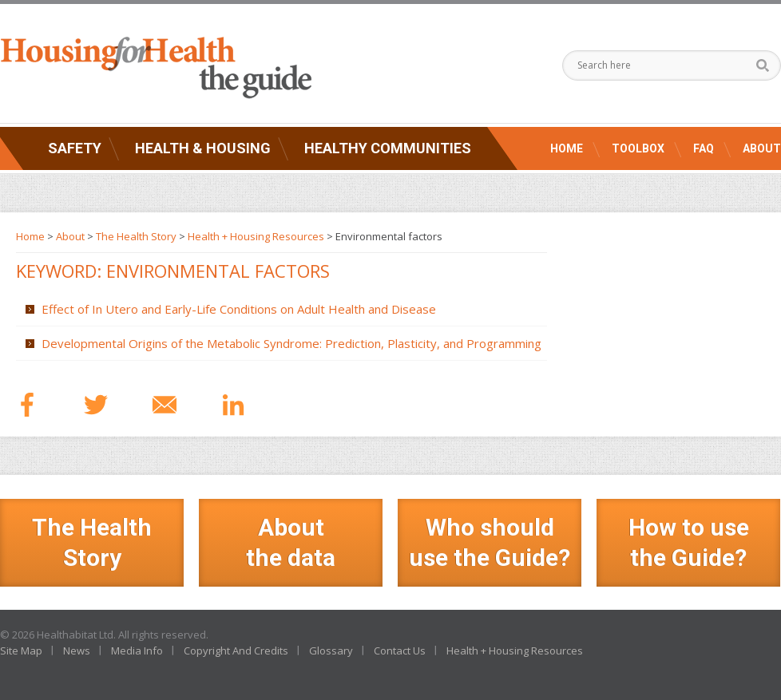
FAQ (704, 148)
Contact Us (400, 651)
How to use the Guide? (689, 542)
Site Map (21, 651)
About (762, 148)
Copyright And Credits (236, 651)
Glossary (331, 651)
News (77, 651)
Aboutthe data (291, 542)
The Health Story (136, 236)
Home (567, 148)
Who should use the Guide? (490, 542)
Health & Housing (203, 148)
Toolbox (638, 148)
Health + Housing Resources (256, 236)
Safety (75, 148)
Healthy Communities (388, 148)
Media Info (137, 651)
